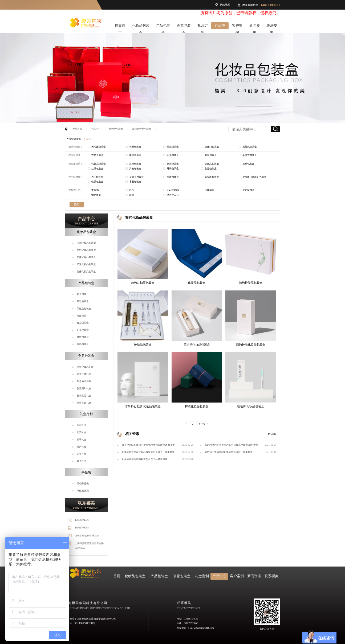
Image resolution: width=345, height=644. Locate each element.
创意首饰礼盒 (84, 403)
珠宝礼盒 (82, 454)
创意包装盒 (184, 26)
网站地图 (225, 5)
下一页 (202, 424)
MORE (272, 434)
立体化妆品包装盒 (86, 257)
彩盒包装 (82, 294)
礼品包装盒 (83, 330)
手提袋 (86, 472)
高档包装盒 (83, 344)
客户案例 (237, 26)
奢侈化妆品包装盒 (86, 272)
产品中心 (220, 26)
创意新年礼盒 (84, 388)
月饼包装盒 (83, 337)
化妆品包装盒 (141, 26)
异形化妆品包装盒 (86, 264)
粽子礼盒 (82, 440)
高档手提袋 (83, 483)
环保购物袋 (83, 491)
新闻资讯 (255, 26)
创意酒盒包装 (84, 381)
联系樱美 (272, 26)
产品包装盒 (163, 26)
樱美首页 (120, 26)
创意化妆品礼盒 (85, 367)
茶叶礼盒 (82, 425)
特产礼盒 (82, 447)
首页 (117, 576)
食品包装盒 (83, 323)
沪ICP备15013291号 (85, 623)
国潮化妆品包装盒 (86, 243)
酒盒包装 (82, 316)
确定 (77, 204)
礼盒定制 (203, 26)
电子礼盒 (82, 461)
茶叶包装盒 (83, 301)
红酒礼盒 (82, 432)
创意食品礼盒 (84, 396)
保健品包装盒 (84, 309)
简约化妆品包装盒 (142, 129)
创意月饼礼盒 (84, 374)
